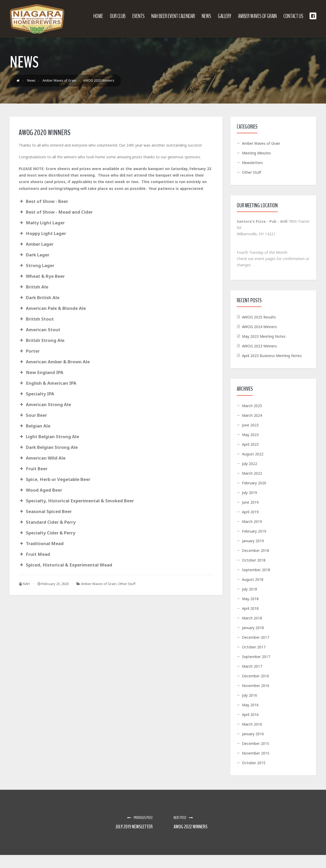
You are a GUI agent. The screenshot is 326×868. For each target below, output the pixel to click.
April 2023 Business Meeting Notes (272, 356)
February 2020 (254, 483)
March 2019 (252, 522)
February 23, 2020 (53, 584)
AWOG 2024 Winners (259, 327)
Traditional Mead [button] (41, 543)
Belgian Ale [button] (35, 426)
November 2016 (256, 686)
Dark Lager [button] (34, 255)
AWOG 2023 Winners (259, 346)
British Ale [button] (34, 287)
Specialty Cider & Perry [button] (47, 533)
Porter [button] (29, 351)
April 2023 (250, 444)
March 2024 (252, 415)
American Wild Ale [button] (42, 458)
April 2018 (250, 608)
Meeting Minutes (256, 153)
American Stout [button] (40, 330)
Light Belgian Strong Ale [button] (49, 436)
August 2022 (253, 454)
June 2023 (250, 425)
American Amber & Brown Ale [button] (54, 362)
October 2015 (254, 763)
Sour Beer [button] (33, 415)
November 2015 (256, 753)
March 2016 (252, 724)
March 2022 (252, 473)
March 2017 (252, 666)
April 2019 (250, 512)
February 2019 (254, 531)
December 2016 (256, 676)
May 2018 (250, 599)
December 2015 (256, 743)
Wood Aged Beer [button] (40, 490)
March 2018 (252, 618)
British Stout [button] (36, 319)
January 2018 (253, 628)
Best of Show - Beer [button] (43, 201)
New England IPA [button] (41, 372)
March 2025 (252, 406)
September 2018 (256, 570)
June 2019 (250, 502)
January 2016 (253, 734)
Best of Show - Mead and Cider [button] (56, 212)
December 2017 (256, 637)
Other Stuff (127, 584)
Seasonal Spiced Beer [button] (45, 511)
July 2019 (250, 493)
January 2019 (253, 541)
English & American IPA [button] (48, 383)
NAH (24, 584)
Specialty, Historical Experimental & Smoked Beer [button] (76, 501)
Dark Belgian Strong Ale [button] (48, 447)
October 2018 (254, 560)
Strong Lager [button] (37, 265)
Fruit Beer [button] (33, 469)
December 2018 (256, 550)
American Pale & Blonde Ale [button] (52, 308)
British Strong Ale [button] (42, 340)
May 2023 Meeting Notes (264, 336)
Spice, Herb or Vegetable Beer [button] (55, 479)
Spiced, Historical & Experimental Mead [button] (66, 565)
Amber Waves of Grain (99, 584)
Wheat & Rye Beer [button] (42, 276)
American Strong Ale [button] (45, 404)
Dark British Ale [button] (39, 297)
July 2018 (250, 589)
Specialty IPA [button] (37, 394)
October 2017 (254, 647)
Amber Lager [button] (36, 244)
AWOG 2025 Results (259, 317)
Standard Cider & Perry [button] (47, 522)
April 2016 (250, 715)
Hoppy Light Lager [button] (42, 233)
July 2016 (250, 695)
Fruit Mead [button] (34, 554)
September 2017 (256, 657)
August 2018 (253, 579)
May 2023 (250, 435)
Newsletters (252, 163)
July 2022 (250, 464)
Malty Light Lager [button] (42, 223)
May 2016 (250, 705)
